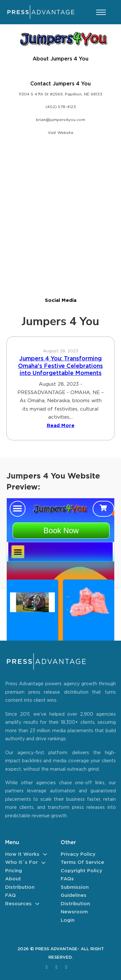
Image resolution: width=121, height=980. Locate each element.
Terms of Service (82, 862)
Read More (61, 426)
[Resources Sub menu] (37, 904)
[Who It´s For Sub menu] (43, 863)
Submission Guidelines (75, 892)
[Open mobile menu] (101, 12)
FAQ (10, 895)
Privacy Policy (78, 854)
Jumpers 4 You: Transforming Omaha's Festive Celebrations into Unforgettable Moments (60, 366)
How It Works (22, 854)
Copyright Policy (81, 871)
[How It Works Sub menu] (45, 854)
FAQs (67, 879)
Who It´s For (21, 862)
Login (68, 920)
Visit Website (61, 133)
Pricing (14, 871)
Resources (18, 904)
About (13, 879)
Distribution (20, 887)
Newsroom (74, 912)
